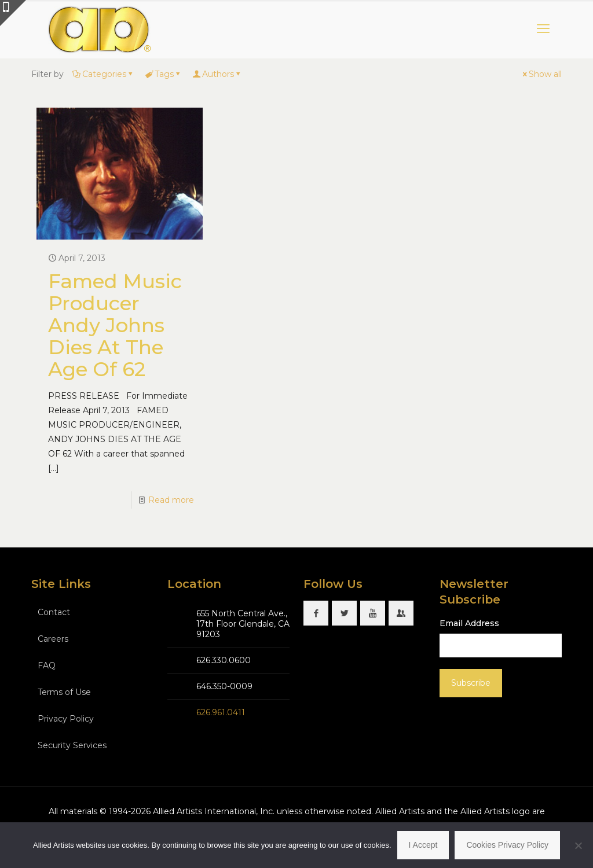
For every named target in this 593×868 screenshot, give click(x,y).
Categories (103, 74)
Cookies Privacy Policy (507, 845)
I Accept (423, 845)
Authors (217, 74)
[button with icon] (316, 613)
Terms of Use (64, 692)
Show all (541, 74)
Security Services (72, 745)
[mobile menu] (543, 29)
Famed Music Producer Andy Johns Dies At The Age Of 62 (115, 325)
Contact (54, 612)
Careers (53, 639)
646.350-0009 (224, 686)
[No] (579, 845)
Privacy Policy (66, 719)
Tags (163, 74)
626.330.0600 (224, 660)
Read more (171, 500)
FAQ (47, 665)
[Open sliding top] (13, 13)
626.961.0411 (221, 712)
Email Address (469, 623)
